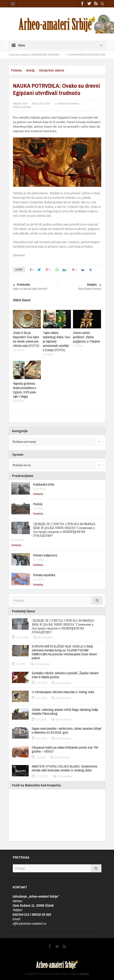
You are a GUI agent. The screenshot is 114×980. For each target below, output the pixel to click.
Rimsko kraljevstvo (45, 555)
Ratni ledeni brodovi (80, 287)
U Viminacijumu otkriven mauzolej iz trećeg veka (63, 692)
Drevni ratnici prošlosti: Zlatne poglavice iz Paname (86, 337)
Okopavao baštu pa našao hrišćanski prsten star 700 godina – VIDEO (65, 749)
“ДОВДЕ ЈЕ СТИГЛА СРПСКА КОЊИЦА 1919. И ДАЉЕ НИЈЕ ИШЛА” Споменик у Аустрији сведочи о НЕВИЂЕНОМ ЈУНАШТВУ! (64, 530)
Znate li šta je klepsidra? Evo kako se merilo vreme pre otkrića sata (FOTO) (26, 339)
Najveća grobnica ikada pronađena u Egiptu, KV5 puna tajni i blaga (25, 390)
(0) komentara (45, 637)
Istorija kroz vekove (52, 70)
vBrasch (84, 974)
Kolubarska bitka (44, 484)
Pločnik (38, 504)
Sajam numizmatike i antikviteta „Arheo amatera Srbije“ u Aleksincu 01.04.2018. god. (67, 730)
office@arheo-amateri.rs (29, 923)
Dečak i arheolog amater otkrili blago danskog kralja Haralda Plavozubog (65, 711)
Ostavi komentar (22, 107)
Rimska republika (44, 575)
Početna (16, 70)
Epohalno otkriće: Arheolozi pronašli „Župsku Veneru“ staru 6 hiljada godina (65, 675)
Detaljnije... (39, 494)
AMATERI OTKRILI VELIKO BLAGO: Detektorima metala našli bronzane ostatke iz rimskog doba (64, 768)
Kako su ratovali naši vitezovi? (34, 287)
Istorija (30, 70)
